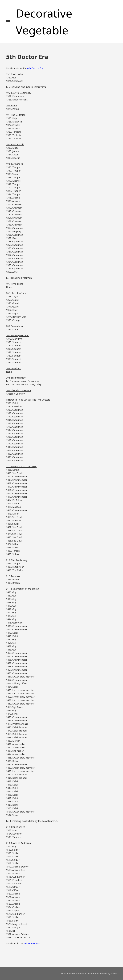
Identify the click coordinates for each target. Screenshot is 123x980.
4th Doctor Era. (35, 68)
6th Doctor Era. (32, 943)
